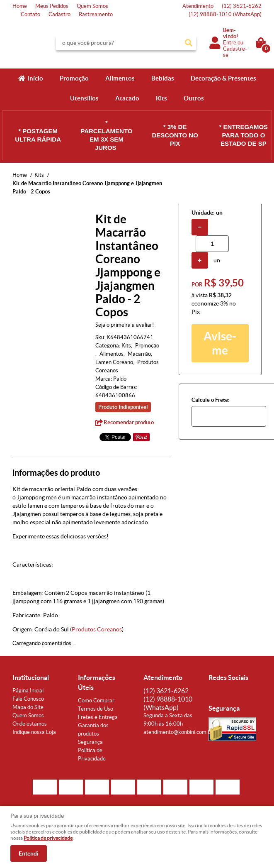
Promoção (74, 78)
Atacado (127, 98)
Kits (161, 98)
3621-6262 (242, 6)
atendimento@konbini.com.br (178, 732)
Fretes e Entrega (98, 717)
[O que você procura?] (189, 43)
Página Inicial (28, 691)
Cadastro (59, 14)
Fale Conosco (28, 699)
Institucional (31, 677)
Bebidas (163, 78)
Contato (30, 14)
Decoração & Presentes (223, 78)
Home (20, 6)
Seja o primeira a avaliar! (125, 325)
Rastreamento (96, 14)
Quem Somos (92, 6)
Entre (230, 43)
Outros (194, 98)
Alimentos (120, 78)
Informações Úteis (97, 682)
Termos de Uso (96, 709)
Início (35, 78)
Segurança (90, 742)
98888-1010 (225, 14)
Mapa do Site (28, 707)
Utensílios (84, 98)
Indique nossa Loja (34, 732)
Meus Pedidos (52, 6)
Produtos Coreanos (97, 629)
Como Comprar (96, 701)
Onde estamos (30, 724)
